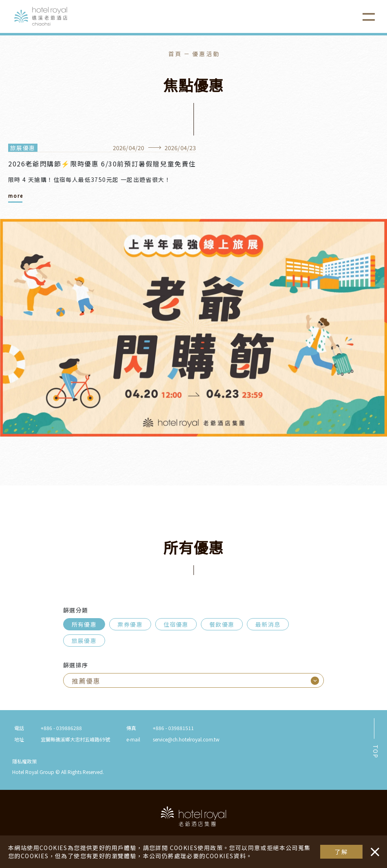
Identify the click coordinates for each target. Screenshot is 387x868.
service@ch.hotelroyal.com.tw (186, 739)
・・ (373, 848)
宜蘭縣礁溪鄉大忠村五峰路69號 (75, 739)
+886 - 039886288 (61, 728)
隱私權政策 (24, 761)
